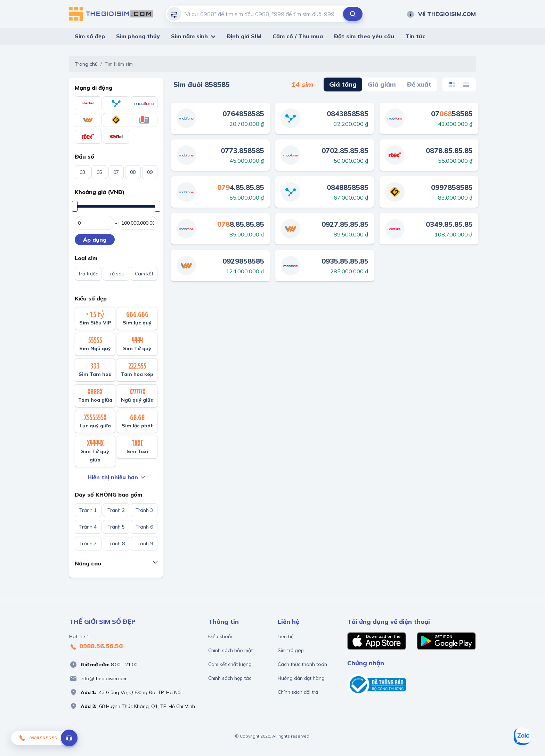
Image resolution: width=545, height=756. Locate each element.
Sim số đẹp (90, 36)
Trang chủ (86, 64)
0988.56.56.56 (96, 646)
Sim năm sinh (189, 36)
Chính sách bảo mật (230, 650)
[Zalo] (522, 736)
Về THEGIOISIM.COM (441, 14)
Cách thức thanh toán (302, 664)
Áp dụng (95, 240)
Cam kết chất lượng (230, 664)
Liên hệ (286, 636)
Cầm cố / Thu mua (298, 36)
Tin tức (415, 36)
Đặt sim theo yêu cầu (364, 36)
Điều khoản (221, 636)
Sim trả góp (291, 650)
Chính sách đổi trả (298, 692)
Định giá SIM (244, 36)
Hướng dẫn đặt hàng (301, 678)
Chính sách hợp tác (230, 678)
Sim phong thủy (138, 36)
